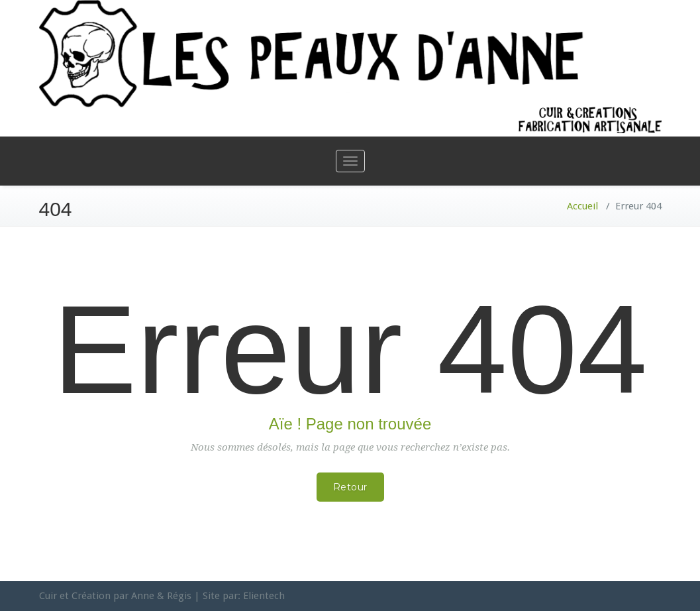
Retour (350, 487)
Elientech (264, 596)
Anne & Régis (161, 596)
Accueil (582, 206)
